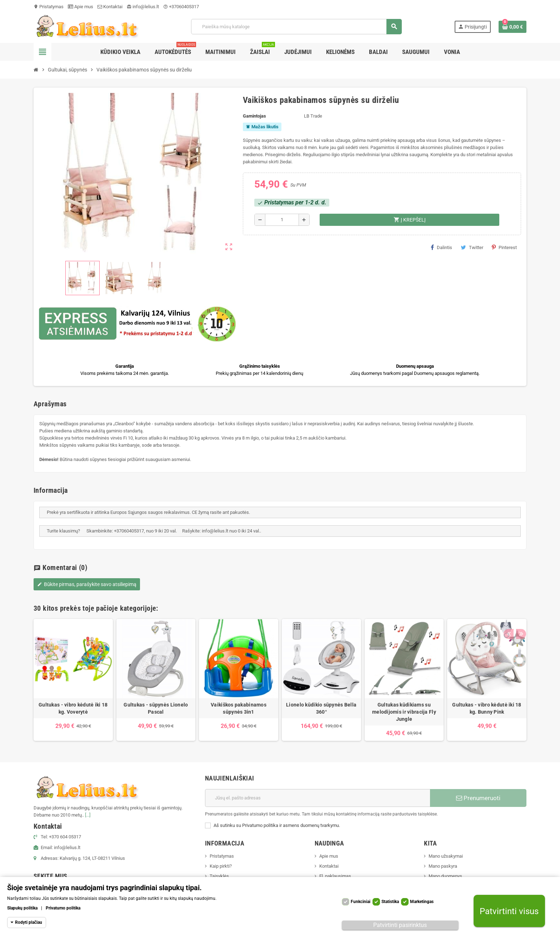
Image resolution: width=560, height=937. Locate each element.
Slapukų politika (22, 908)
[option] (73, 680)
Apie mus (81, 7)
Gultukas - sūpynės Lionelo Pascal (156, 708)
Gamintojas (254, 116)
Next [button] (519, 606)
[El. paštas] (317, 798)
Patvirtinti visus (509, 911)
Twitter (472, 247)
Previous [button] (508, 606)
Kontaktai (110, 7)
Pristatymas (49, 7)
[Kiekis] (282, 220)
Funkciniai (361, 902)
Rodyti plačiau (29, 922)
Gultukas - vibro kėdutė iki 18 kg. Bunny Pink (487, 708)
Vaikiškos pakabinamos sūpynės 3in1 (239, 708)
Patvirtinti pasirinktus (400, 925)
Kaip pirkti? (221, 866)
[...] (88, 815)
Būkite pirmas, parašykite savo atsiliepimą (87, 584)
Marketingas (422, 902)
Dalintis (441, 247)
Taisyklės (219, 876)
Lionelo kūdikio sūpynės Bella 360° (321, 708)
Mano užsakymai (446, 856)
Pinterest (504, 247)
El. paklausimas (335, 876)
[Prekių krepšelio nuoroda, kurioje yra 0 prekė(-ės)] (512, 27)
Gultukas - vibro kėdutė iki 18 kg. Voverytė (73, 708)
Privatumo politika (63, 908)
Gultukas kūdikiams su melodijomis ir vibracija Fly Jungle (404, 712)
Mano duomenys (445, 876)
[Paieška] (296, 27)
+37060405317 (181, 7)
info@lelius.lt (143, 7)
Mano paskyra (443, 866)
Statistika (390, 902)
